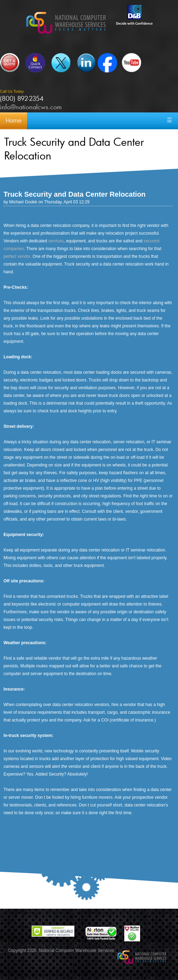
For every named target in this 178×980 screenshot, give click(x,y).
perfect (10, 256)
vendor (24, 256)
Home (14, 121)
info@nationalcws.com (31, 107)
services (56, 241)
